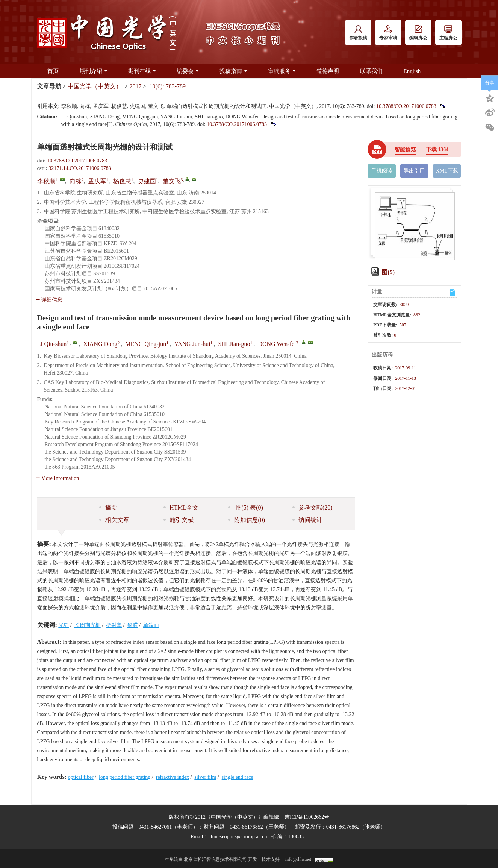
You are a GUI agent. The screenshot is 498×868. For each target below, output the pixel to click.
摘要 (108, 508)
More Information (58, 478)
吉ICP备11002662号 (307, 817)
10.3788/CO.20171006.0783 (406, 106)
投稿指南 (233, 71)
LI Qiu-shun (52, 344)
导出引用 (414, 171)
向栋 (76, 181)
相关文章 (114, 520)
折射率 (114, 625)
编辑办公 (418, 33)
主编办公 (448, 33)
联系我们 (371, 71)
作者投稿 (358, 33)
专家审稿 (388, 33)
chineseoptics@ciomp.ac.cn (238, 837)
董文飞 (172, 181)
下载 (437, 149)
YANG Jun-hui (192, 344)
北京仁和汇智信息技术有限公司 (215, 859)
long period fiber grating (125, 777)
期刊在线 (142, 71)
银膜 (133, 625)
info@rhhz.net (298, 859)
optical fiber (81, 777)
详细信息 (49, 300)
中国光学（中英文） (95, 86)
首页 (53, 71)
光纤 (64, 625)
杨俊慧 (122, 181)
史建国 (147, 181)
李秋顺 (46, 181)
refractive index (173, 777)
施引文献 (179, 520)
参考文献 (313, 508)
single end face (238, 777)
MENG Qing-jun (146, 344)
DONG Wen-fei (277, 344)
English (412, 71)
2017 (136, 86)
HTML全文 (181, 508)
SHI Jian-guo (234, 344)
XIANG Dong (100, 344)
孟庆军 (97, 181)
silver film (205, 777)
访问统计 (307, 520)
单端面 (151, 625)
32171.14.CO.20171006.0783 (80, 168)
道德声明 (328, 71)
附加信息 (247, 520)
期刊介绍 (93, 71)
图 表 (246, 508)
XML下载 (447, 171)
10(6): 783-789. (168, 86)
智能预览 (405, 149)
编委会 (188, 71)
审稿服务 (282, 71)
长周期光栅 (88, 625)
